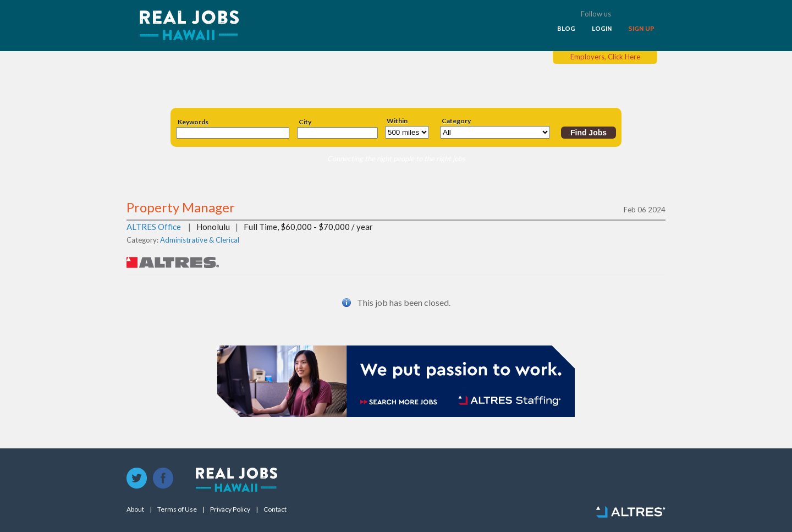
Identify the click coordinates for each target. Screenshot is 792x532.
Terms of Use (177, 509)
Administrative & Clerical (200, 240)
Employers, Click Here (605, 57)
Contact (275, 509)
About (135, 509)
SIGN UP (641, 29)
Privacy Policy (230, 509)
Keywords (193, 122)
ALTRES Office (154, 227)
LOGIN (602, 29)
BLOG (566, 29)
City (305, 122)
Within (397, 121)
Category (456, 121)
